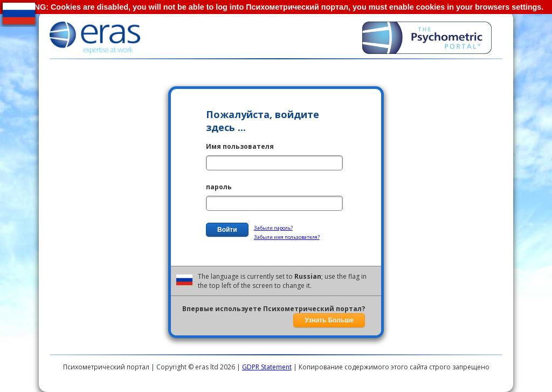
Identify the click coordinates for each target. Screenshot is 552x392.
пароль (219, 187)
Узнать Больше (329, 320)
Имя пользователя (240, 146)
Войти (227, 230)
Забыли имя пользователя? (287, 237)
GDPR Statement (267, 367)
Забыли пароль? (273, 228)
